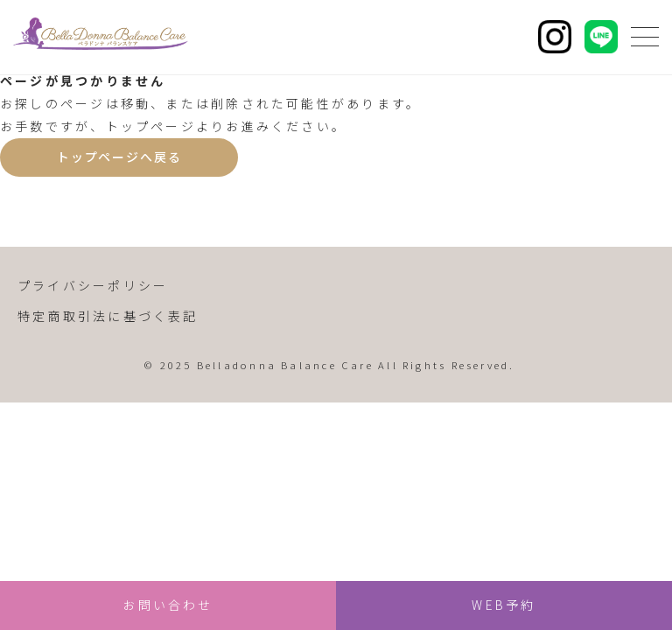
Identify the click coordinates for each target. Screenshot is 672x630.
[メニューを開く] (645, 37)
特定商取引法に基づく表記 (108, 316)
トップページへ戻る (119, 157)
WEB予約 (504, 605)
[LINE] (601, 37)
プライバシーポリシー (93, 285)
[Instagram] (555, 37)
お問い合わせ (168, 605)
